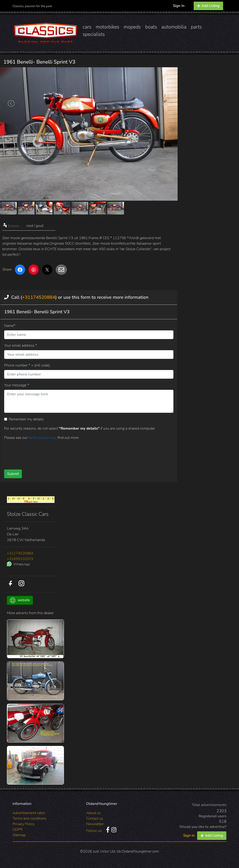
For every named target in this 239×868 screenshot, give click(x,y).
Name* (10, 326)
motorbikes (107, 27)
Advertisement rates (29, 813)
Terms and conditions (30, 818)
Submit (13, 474)
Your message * (17, 385)
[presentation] (83, 453)
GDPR (18, 830)
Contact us (95, 818)
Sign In (179, 6)
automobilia (174, 27)
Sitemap (19, 835)
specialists (94, 34)
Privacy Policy (24, 824)
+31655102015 (20, 559)
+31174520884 (39, 297)
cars (87, 27)
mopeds (132, 27)
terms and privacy (43, 438)
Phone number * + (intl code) (27, 365)
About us (93, 813)
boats (151, 27)
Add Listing (208, 6)
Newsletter (95, 824)
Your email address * (20, 346)
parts (196, 27)
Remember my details (26, 419)
